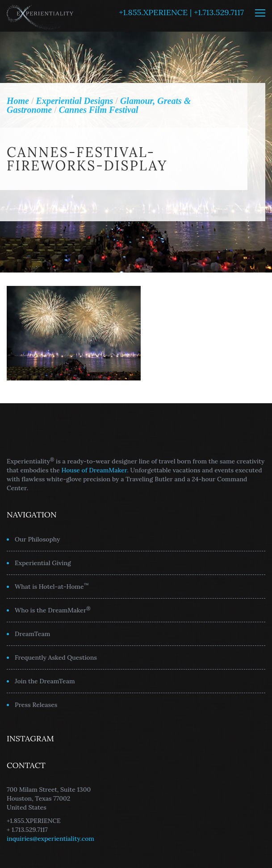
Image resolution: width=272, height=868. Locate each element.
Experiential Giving (43, 563)
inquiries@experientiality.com (50, 839)
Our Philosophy (38, 539)
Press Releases (36, 705)
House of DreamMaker (94, 470)
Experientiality (40, 16)
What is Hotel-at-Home (52, 586)
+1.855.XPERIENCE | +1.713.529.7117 (181, 12)
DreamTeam (32, 634)
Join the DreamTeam (45, 681)
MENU (260, 13)
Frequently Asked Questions (56, 657)
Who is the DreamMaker (53, 610)
